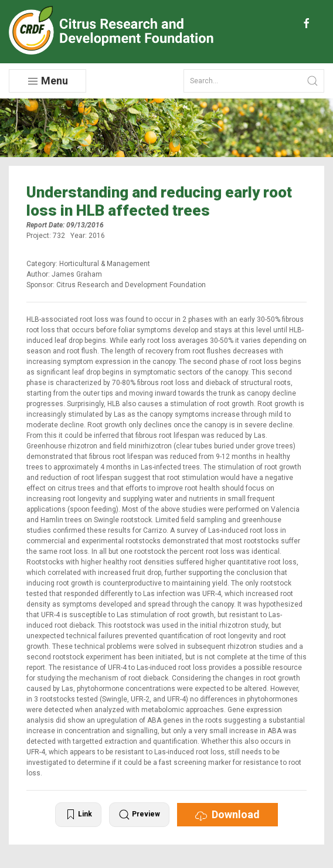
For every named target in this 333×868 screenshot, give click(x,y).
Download (227, 815)
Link (78, 815)
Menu (47, 81)
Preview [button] (139, 815)
